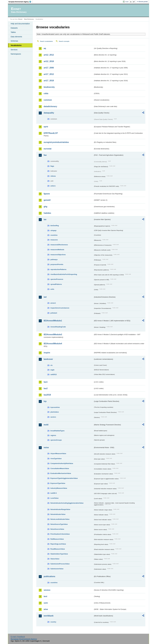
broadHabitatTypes (57, 431)
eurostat (48, 149)
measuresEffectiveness (59, 245)
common (48, 100)
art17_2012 (49, 74)
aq (45, 48)
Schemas (14, 41)
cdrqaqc (53, 230)
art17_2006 (49, 68)
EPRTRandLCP (51, 133)
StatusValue (55, 559)
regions (53, 435)
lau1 (46, 382)
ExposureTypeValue (58, 483)
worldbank (49, 616)
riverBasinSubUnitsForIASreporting (64, 274)
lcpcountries (55, 407)
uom (46, 603)
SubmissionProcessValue (60, 564)
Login (127, 2)
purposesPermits (57, 264)
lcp (45, 401)
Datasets (14, 28)
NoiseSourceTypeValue (59, 524)
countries (54, 235)
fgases (47, 194)
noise (46, 447)
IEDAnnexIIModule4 (53, 344)
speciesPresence (57, 279)
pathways (54, 259)
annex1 (53, 303)
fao (45, 155)
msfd (46, 425)
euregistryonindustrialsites (56, 142)
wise (46, 609)
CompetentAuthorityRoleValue (62, 463)
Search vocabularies (46, 41)
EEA (21, 2)
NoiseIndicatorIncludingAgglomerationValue (67, 503)
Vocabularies (16, 45)
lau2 (46, 388)
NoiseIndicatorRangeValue (60, 509)
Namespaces (16, 54)
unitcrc (53, 186)
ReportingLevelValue (58, 544)
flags (52, 166)
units (52, 289)
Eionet (20, 19)
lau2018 (47, 395)
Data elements (16, 37)
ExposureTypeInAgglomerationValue (64, 478)
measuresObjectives (58, 255)
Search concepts (64, 41)
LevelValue (54, 498)
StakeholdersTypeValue (59, 554)
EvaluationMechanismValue (61, 473)
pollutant (54, 313)
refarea (53, 176)
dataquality (49, 113)
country (53, 622)
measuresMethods (57, 250)
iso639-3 (54, 493)
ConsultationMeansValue (60, 468)
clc (52, 365)
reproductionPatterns (58, 269)
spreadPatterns (56, 284)
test (45, 596)
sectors (53, 417)
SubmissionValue (57, 569)
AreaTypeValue (56, 459)
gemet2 (47, 200)
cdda (46, 93)
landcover (48, 359)
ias (45, 219)
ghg (45, 207)
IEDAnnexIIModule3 (53, 335)
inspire (47, 353)
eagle (52, 370)
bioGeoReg (55, 226)
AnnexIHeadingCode (58, 327)
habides (47, 213)
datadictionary (50, 106)
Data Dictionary (29, 19)
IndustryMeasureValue (59, 488)
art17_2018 (49, 81)
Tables (13, 32)
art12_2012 (49, 55)
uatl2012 (54, 374)
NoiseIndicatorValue (58, 514)
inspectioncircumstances (60, 308)
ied (45, 297)
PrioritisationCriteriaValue (60, 534)
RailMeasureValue (57, 539)
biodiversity (49, 87)
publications (49, 576)
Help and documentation (20, 24)
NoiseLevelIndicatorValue (60, 519)
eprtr (46, 127)
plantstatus (55, 412)
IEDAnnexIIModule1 (53, 321)
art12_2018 (49, 61)
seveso (47, 590)
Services (14, 50)
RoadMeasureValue (58, 549)
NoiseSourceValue (57, 529)
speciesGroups (56, 440)
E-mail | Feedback (18, 637)
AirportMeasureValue (58, 453)
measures (54, 240)
